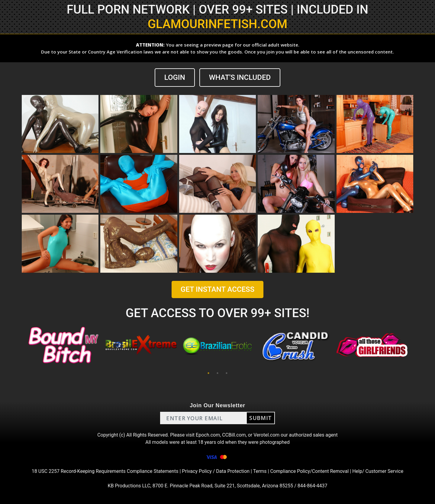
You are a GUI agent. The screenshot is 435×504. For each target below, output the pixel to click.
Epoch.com (208, 435)
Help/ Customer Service (378, 471)
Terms (260, 471)
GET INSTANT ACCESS (217, 289)
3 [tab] (227, 373)
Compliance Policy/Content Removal (309, 471)
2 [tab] (217, 373)
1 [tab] (208, 373)
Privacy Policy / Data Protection (216, 471)
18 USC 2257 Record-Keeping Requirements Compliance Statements (105, 471)
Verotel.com (266, 435)
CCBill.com (234, 435)
